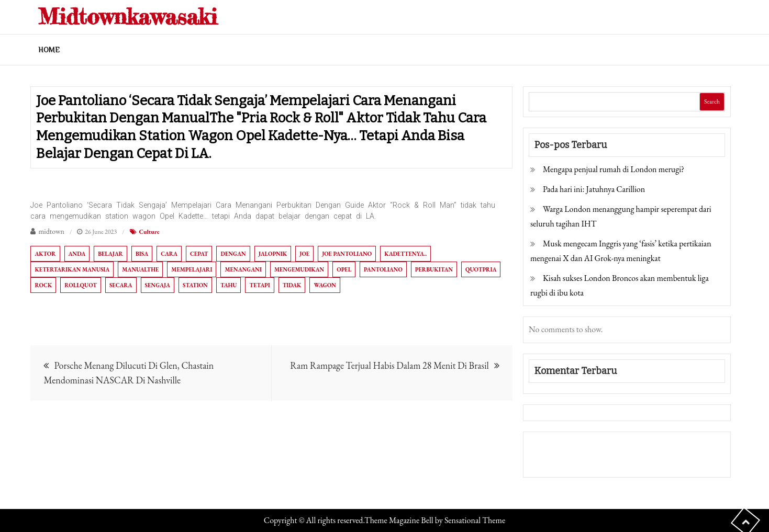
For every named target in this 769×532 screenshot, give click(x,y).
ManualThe (140, 269)
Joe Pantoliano (347, 254)
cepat (199, 254)
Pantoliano (383, 269)
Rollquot (81, 285)
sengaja (158, 285)
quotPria (481, 269)
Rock (43, 285)
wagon (325, 285)
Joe (304, 254)
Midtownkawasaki (128, 16)
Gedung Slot (551, 447)
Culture (149, 232)
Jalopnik (273, 254)
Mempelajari (192, 269)
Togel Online (609, 462)
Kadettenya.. (405, 254)
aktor (45, 254)
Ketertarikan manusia (72, 269)
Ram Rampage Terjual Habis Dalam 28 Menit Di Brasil (389, 365)
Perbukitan (434, 269)
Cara (169, 254)
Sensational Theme (475, 520)
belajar (110, 254)
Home (49, 50)
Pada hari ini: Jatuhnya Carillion (594, 189)
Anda (77, 254)
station (195, 285)
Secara (121, 285)
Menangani (243, 269)
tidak (292, 285)
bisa (142, 254)
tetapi (259, 285)
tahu (229, 285)
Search (712, 101)
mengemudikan (299, 269)
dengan (233, 254)
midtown (51, 231)
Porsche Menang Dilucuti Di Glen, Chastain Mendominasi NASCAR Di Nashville (129, 373)
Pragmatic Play (556, 462)
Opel (344, 269)
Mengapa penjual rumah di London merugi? (614, 169)
